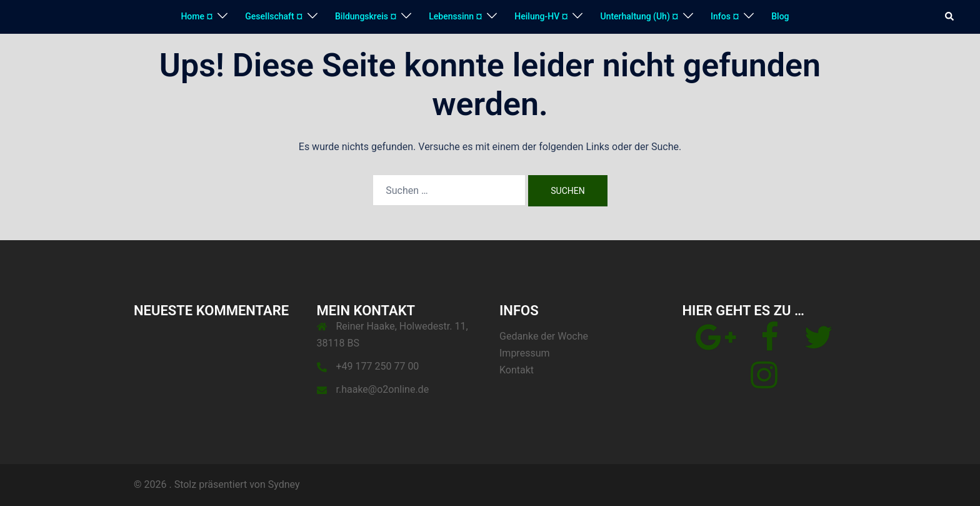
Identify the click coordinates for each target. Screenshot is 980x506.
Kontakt (517, 370)
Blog (780, 16)
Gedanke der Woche (544, 336)
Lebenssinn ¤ (455, 16)
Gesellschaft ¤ (274, 16)
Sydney (284, 484)
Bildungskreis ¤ (366, 16)
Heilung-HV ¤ (541, 16)
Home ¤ (197, 16)
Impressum (525, 353)
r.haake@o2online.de (383, 389)
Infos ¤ (725, 16)
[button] (950, 17)
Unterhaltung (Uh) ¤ (639, 16)
